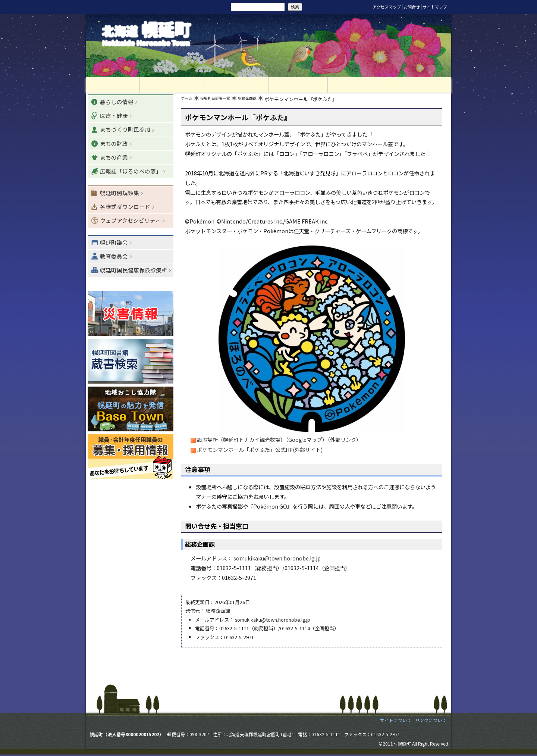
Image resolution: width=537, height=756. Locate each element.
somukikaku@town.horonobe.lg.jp (278, 560)
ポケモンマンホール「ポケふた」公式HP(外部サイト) (260, 452)
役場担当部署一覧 (223, 101)
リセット (187, 7)
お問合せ (412, 7)
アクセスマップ (387, 7)
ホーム (189, 101)
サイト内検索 (219, 6)
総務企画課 (262, 101)
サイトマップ (435, 7)
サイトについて (396, 722)
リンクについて (431, 722)
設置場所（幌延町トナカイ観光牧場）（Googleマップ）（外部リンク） (279, 441)
